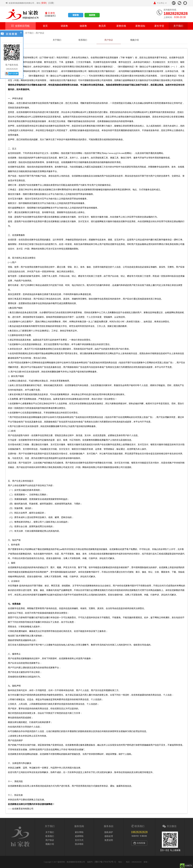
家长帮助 (79, 832)
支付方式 (79, 840)
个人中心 (159, 3)
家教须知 (140, 26)
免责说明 (109, 840)
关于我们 (178, 26)
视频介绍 (134, 40)
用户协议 (40, 33)
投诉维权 (79, 844)
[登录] (44, 3)
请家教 (76, 15)
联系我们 (83, 40)
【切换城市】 (50, 16)
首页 (45, 26)
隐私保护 (109, 832)
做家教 (92, 15)
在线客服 (141, 843)
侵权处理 (109, 836)
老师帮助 (79, 836)
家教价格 (121, 26)
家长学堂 (159, 26)
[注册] (51, 3)
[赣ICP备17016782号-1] (105, 862)
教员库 (102, 26)
